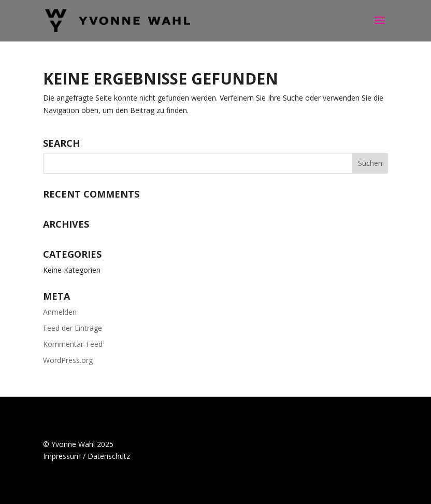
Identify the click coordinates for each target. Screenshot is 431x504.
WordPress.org (68, 360)
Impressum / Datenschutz (87, 456)
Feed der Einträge (73, 328)
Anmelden (60, 312)
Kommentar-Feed (73, 344)
